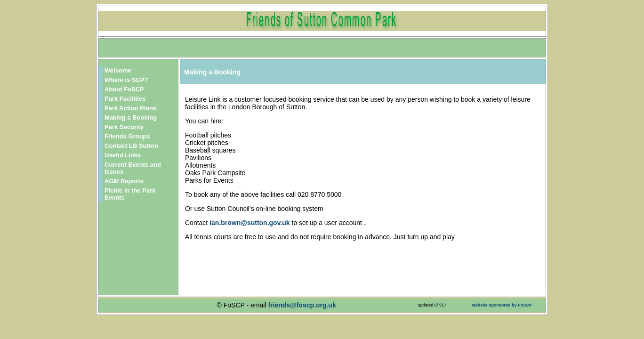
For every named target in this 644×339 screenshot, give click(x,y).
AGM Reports (124, 181)
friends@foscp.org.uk (302, 305)
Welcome (118, 70)
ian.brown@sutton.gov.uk (250, 223)
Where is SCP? (126, 80)
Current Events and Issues (133, 168)
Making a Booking (131, 117)
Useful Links (123, 155)
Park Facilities (125, 99)
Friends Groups (127, 136)
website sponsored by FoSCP (502, 305)
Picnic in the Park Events (130, 194)
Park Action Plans (130, 108)
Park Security (124, 127)
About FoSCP (124, 89)
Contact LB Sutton (131, 146)
